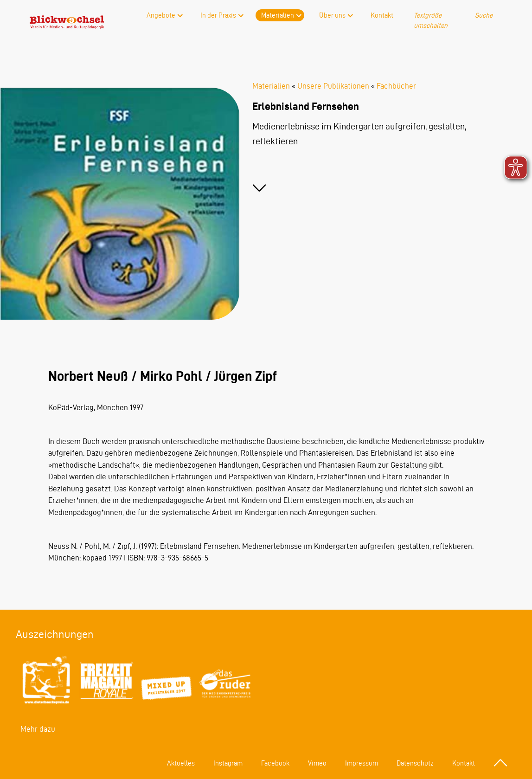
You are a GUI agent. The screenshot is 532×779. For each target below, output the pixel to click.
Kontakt (382, 15)
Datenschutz (415, 763)
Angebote (161, 15)
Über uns (332, 15)
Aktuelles (181, 763)
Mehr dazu (38, 729)
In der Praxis (218, 15)
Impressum (362, 763)
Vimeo (317, 763)
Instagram (228, 763)
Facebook (275, 763)
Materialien (278, 15)
